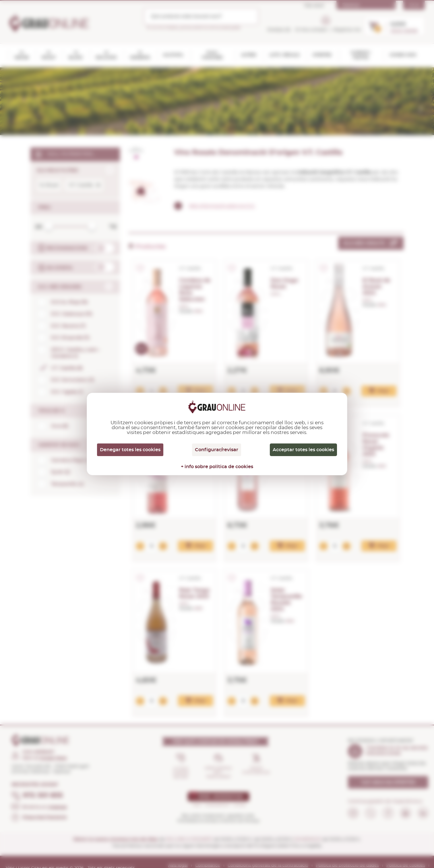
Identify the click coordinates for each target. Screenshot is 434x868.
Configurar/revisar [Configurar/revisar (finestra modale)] (217, 450)
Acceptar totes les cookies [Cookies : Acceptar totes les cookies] (303, 450)
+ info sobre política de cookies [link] (217, 467)
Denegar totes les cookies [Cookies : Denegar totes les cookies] (130, 450)
